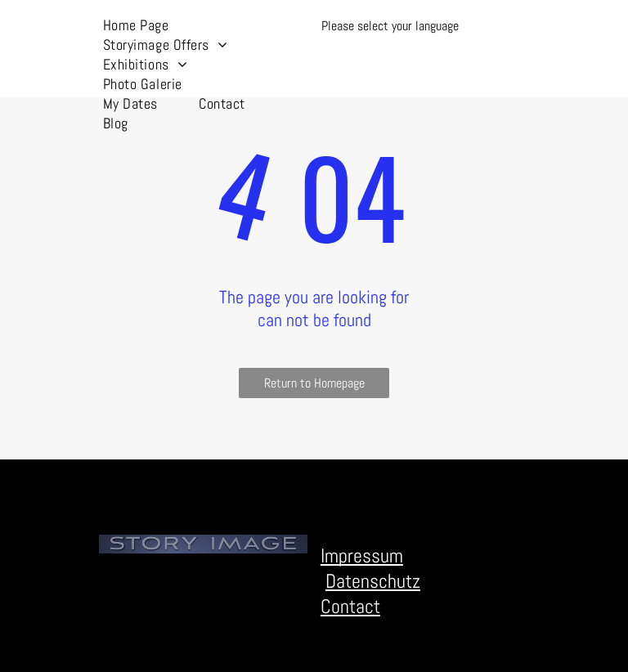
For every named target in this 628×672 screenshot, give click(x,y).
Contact (350, 606)
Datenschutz (373, 581)
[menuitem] (136, 25)
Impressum (362, 556)
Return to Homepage (314, 383)
